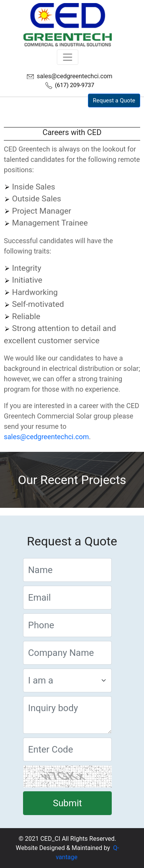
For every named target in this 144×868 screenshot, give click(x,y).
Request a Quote (114, 100)
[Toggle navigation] (68, 57)
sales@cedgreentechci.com (75, 76)
